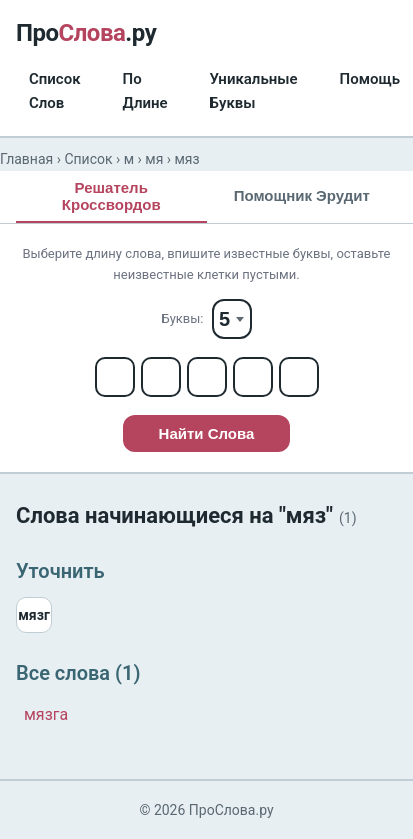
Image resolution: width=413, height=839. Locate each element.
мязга (46, 714)
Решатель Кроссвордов (111, 196)
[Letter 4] (253, 377)
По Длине (145, 91)
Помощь (370, 79)
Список (88, 159)
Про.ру (86, 33)
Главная (26, 159)
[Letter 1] (115, 377)
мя (154, 159)
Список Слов (55, 91)
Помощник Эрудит (302, 195)
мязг (34, 615)
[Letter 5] (299, 377)
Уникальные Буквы (254, 91)
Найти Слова (207, 433)
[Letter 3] (207, 377)
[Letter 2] (161, 377)
